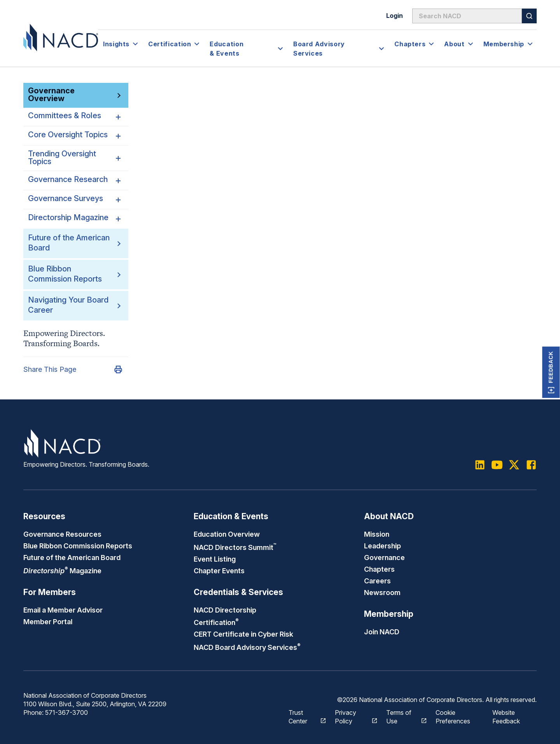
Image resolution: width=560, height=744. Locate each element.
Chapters (379, 569)
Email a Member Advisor (63, 610)
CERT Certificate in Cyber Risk (243, 634)
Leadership (382, 546)
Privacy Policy (352, 717)
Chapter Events (219, 571)
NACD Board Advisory (247, 647)
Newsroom (382, 592)
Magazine (62, 571)
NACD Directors (235, 547)
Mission (377, 534)
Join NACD (382, 632)
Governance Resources (62, 534)
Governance (384, 557)
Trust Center (303, 717)
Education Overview (227, 534)
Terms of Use (402, 717)
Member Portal (48, 621)
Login (395, 16)
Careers (377, 581)
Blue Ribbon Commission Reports (78, 546)
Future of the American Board (72, 557)
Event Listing (215, 559)
